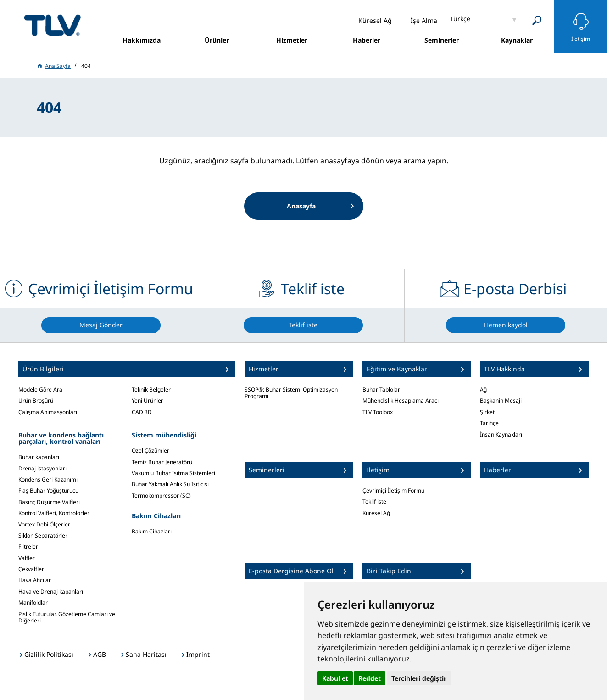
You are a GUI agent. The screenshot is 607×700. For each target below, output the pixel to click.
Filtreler (28, 546)
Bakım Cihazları (152, 531)
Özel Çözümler (150, 451)
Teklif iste (374, 501)
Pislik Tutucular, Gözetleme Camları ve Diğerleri (67, 617)
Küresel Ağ (376, 513)
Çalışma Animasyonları (48, 412)
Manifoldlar (33, 602)
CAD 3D (142, 412)
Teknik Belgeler (151, 389)
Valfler (27, 558)
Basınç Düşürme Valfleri (49, 502)
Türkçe (460, 19)
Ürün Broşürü (36, 400)
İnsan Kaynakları (501, 434)
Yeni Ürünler (148, 400)
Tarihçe (489, 423)
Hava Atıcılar (35, 580)
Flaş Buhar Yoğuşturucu (48, 490)
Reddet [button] (370, 678)
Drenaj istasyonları (42, 468)
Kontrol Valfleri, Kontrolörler (54, 513)
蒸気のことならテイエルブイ (52, 25)
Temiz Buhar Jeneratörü (162, 462)
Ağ (483, 389)
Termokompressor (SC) (161, 496)
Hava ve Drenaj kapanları (51, 591)
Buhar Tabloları (382, 389)
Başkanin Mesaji (501, 400)
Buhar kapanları (39, 457)
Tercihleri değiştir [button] (419, 678)
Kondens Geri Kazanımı (48, 479)
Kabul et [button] (335, 678)
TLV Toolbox (378, 412)
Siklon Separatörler (43, 535)
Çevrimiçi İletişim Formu (393, 490)
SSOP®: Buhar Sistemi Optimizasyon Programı (291, 393)
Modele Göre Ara (40, 389)
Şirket (487, 412)
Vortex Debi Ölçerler (44, 524)
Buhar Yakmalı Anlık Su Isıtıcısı (170, 484)
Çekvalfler (31, 569)
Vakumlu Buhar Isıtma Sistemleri (173, 473)
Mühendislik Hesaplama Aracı (401, 400)
